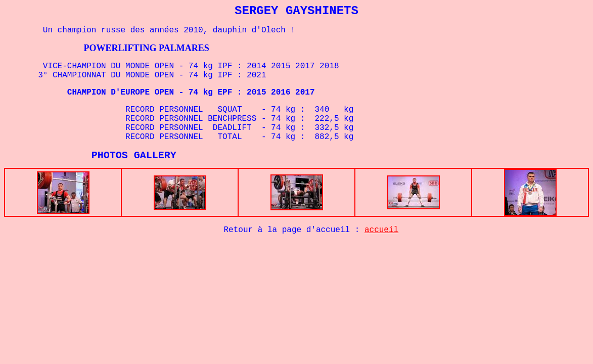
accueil (381, 232)
